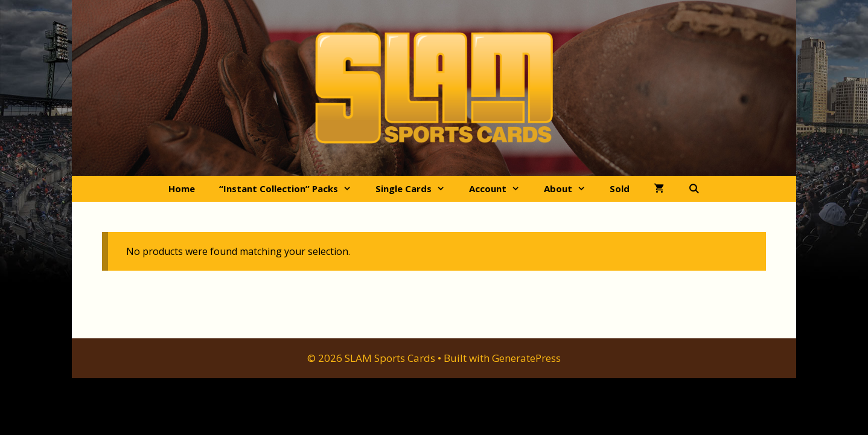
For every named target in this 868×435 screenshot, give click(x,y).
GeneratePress (526, 358)
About (571, 189)
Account (500, 189)
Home (182, 188)
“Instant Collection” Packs (291, 189)
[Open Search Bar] (694, 189)
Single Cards (416, 189)
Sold (620, 188)
